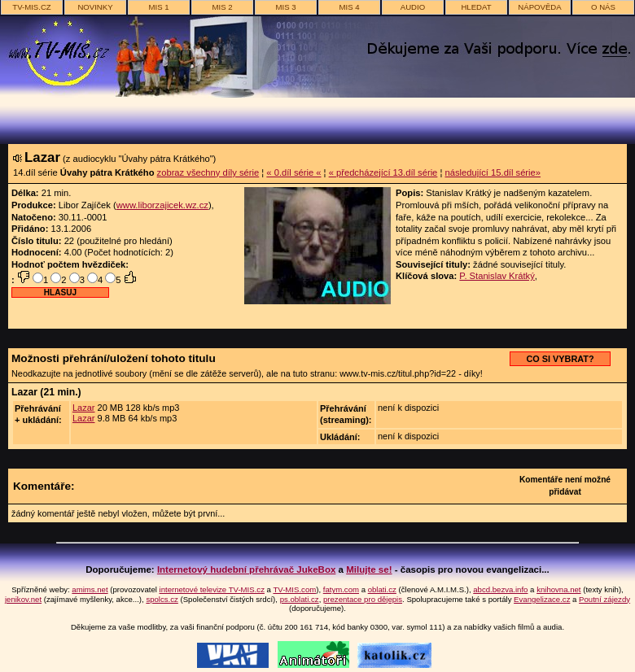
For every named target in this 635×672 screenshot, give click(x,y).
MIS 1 (158, 7)
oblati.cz (382, 589)
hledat (476, 7)
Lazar (84, 408)
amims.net (90, 589)
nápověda (539, 7)
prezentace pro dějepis (363, 599)
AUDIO (413, 7)
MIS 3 (285, 7)
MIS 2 (222, 7)
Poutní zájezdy (604, 599)
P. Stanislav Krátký (497, 276)
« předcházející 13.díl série (383, 172)
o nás (603, 7)
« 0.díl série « (293, 172)
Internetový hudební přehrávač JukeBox (247, 569)
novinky (95, 7)
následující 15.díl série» (493, 172)
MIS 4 (349, 7)
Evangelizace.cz (542, 599)
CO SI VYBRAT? (560, 359)
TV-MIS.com (294, 589)
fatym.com (341, 589)
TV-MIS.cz (31, 7)
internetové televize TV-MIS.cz (212, 589)
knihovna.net (558, 589)
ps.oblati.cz (300, 599)
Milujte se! (369, 569)
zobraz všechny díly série (208, 172)
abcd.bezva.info (500, 589)
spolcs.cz (162, 599)
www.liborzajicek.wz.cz (162, 205)
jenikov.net (23, 599)
